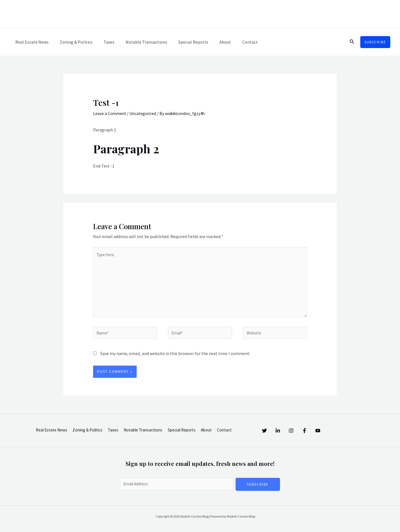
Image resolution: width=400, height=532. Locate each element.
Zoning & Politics (73, 42)
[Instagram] (302, 430)
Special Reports (183, 42)
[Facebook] (321, 430)
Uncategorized (145, 113)
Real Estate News (31, 42)
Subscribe (258, 488)
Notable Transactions (139, 42)
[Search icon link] (352, 42)
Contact (236, 42)
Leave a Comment (110, 113)
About (213, 42)
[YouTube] (340, 430)
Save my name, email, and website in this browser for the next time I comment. (175, 357)
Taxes (103, 42)
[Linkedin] (283, 430)
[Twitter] (264, 430)
